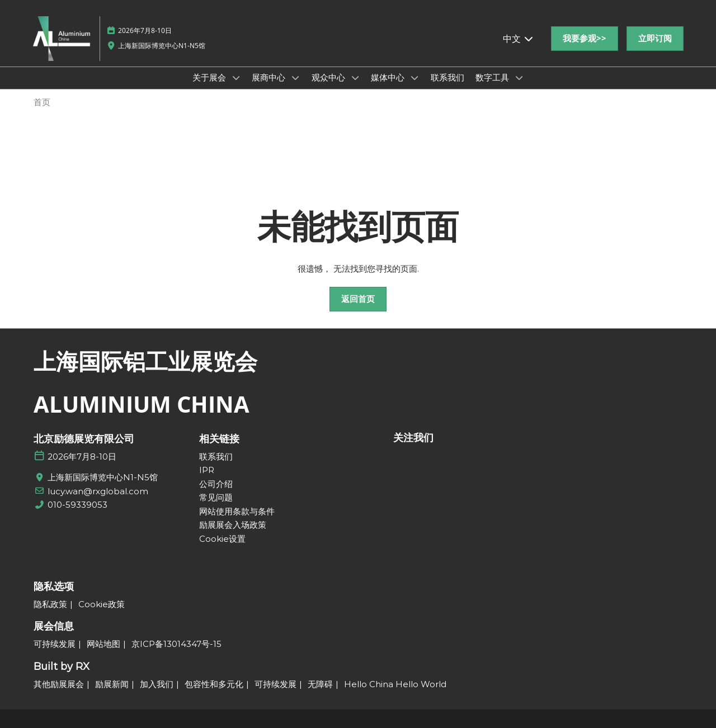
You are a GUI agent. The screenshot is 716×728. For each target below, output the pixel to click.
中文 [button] (519, 39)
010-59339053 (77, 505)
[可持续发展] (55, 644)
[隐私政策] (50, 604)
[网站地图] (103, 644)
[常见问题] (248, 498)
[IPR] (248, 470)
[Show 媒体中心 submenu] (414, 78)
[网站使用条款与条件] (248, 512)
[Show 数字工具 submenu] (519, 78)
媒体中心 (389, 77)
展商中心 (270, 77)
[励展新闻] (112, 684)
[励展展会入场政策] (248, 525)
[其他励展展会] (59, 684)
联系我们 (447, 77)
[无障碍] (320, 684)
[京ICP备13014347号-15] (176, 644)
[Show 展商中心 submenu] (295, 78)
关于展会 (210, 77)
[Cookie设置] (248, 539)
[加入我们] (157, 684)
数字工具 (493, 77)
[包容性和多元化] (214, 684)
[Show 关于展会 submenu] (236, 78)
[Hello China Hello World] (395, 684)
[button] (585, 39)
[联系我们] (248, 457)
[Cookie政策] (102, 604)
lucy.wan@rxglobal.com (98, 491)
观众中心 (329, 77)
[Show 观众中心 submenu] (355, 78)
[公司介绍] (248, 484)
